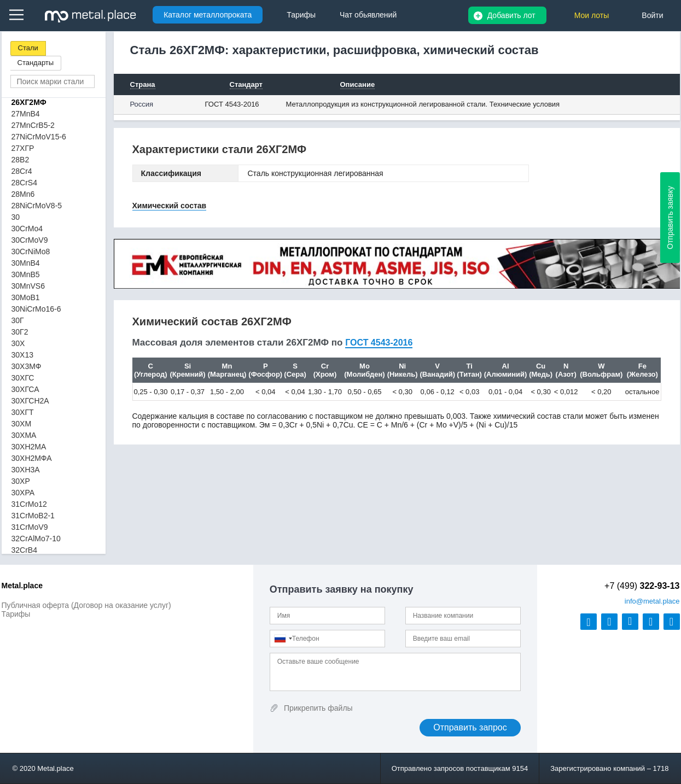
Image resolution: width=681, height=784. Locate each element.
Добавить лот (511, 15)
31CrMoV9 (30, 527)
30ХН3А (26, 470)
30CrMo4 (27, 229)
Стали (28, 48)
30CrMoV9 (30, 240)
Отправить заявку (670, 218)
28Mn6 (23, 194)
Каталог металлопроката (208, 15)
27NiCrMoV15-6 (39, 137)
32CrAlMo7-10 (36, 539)
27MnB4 (26, 114)
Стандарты (36, 63)
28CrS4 (24, 183)
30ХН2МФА (32, 458)
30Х (18, 343)
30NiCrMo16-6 (36, 309)
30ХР (21, 481)
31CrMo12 (29, 504)
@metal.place (652, 601)
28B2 (21, 160)
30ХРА (23, 493)
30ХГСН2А (30, 401)
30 (16, 217)
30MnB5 (26, 274)
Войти (652, 15)
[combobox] (283, 639)
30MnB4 (26, 263)
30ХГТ (23, 412)
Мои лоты (592, 15)
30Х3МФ (27, 366)
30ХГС (23, 378)
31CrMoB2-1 (33, 516)
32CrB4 (24, 550)
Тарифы (16, 614)
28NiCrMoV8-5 (37, 206)
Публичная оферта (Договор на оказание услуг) (86, 605)
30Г (18, 320)
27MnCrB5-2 (33, 125)
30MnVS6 (28, 286)
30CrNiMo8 (31, 251)
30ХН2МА (29, 447)
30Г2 (20, 332)
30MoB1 (26, 297)
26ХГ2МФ (29, 102)
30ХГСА (25, 389)
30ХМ (22, 424)
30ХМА (24, 435)
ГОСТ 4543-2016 (232, 104)
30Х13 (22, 355)
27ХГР (23, 148)
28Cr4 (22, 171)
